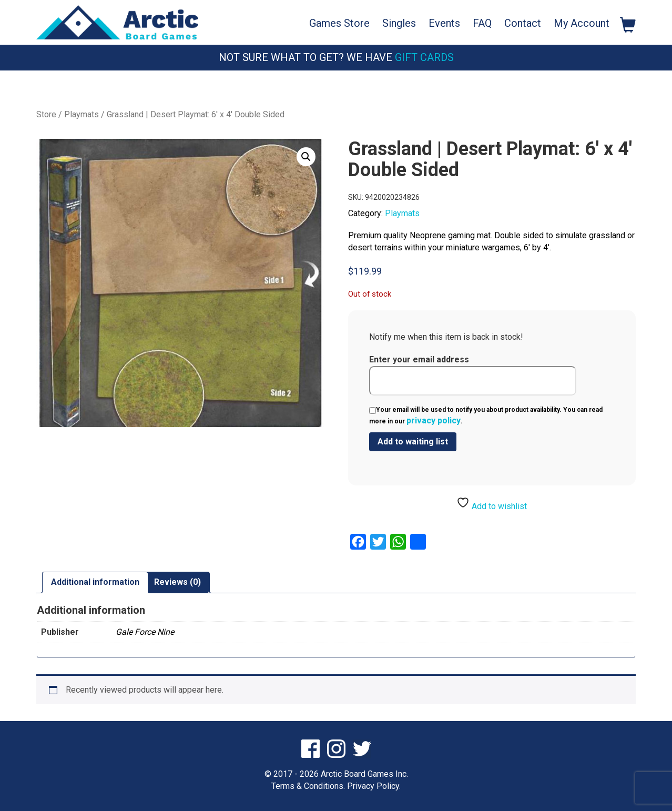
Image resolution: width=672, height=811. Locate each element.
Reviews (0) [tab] (177, 582)
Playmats (82, 114)
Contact (523, 23)
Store (46, 114)
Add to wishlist (492, 504)
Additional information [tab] (95, 582)
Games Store (339, 23)
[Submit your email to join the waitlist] (413, 442)
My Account (582, 23)
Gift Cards (424, 57)
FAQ (482, 23)
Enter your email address (473, 375)
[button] (306, 157)
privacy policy (434, 420)
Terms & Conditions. (308, 786)
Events (444, 23)
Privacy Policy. (374, 786)
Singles (399, 23)
